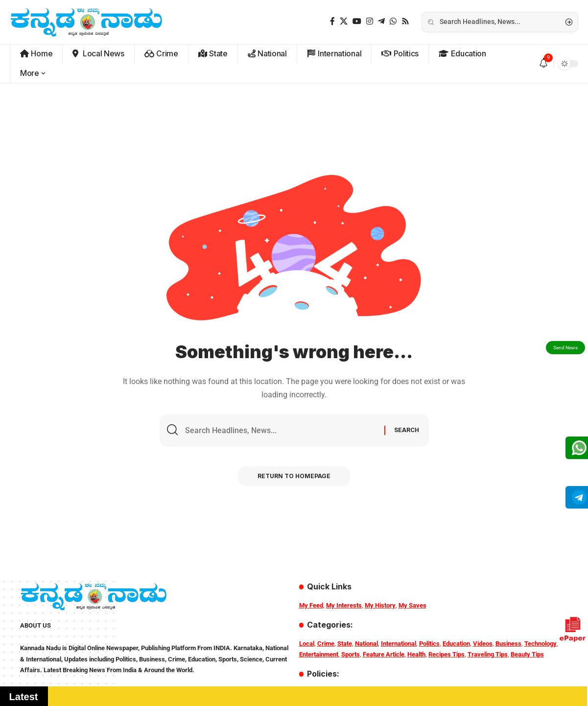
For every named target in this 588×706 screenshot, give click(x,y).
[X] (344, 21)
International (399, 644)
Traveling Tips (488, 654)
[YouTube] (357, 21)
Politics (429, 644)
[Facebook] (332, 21)
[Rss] (405, 21)
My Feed (311, 605)
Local (307, 644)
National (366, 644)
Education (456, 644)
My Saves (412, 605)
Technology (541, 644)
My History (380, 605)
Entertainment (319, 654)
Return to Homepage (294, 476)
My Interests (344, 605)
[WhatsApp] (393, 21)
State (345, 644)
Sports (351, 654)
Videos (483, 644)
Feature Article (384, 654)
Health (416, 654)
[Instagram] (370, 21)
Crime (326, 644)
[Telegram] (381, 21)
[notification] (543, 63)
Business (508, 644)
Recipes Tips (447, 654)
